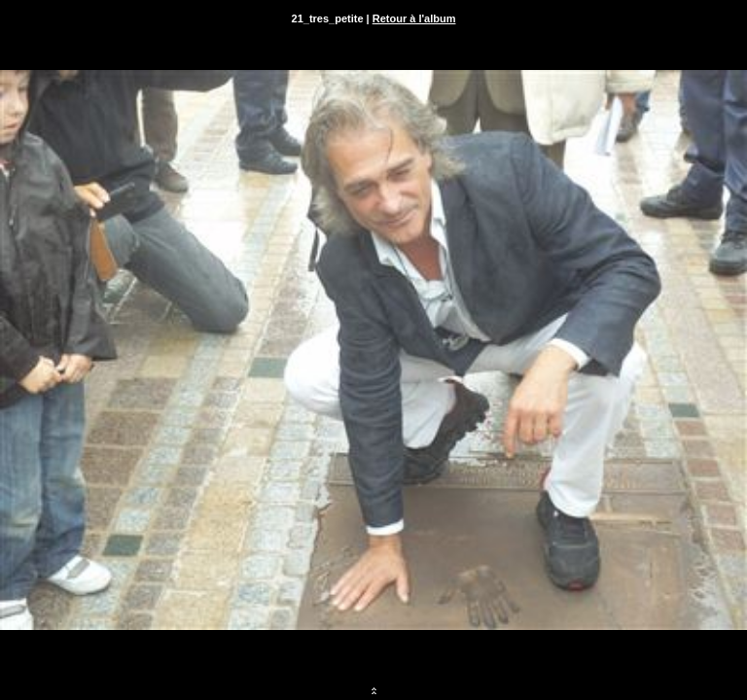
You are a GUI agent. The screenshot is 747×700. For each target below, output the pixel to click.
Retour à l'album (414, 18)
